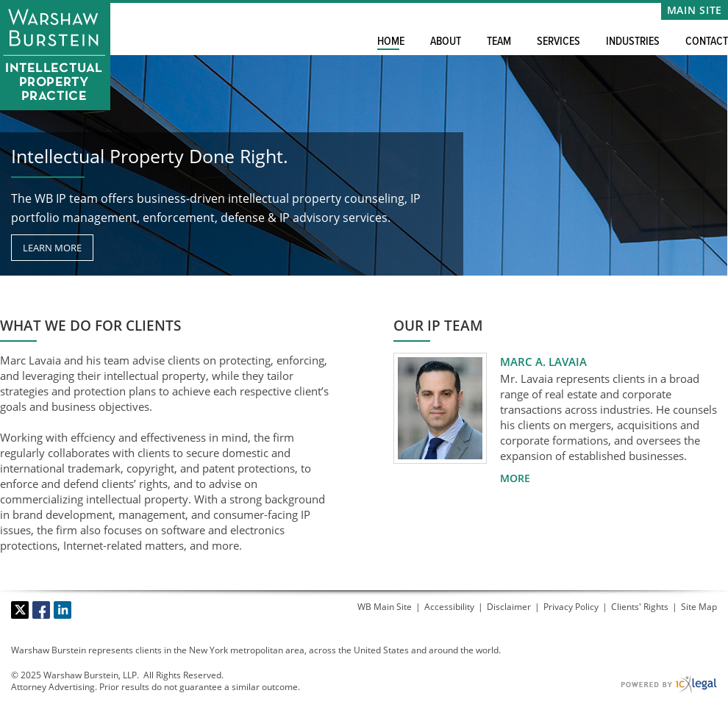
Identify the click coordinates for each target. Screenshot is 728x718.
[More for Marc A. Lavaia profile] (515, 478)
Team (499, 42)
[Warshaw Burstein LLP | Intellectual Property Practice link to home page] (55, 55)
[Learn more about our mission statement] (52, 248)
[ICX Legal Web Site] (669, 685)
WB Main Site (385, 607)
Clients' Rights (640, 607)
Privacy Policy (571, 607)
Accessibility (449, 607)
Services (559, 42)
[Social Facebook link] (41, 610)
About (446, 42)
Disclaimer (509, 607)
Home (391, 42)
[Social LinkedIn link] (63, 610)
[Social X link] (20, 610)
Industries (633, 42)
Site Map (699, 607)
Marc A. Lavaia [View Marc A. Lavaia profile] (543, 362)
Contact (707, 42)
